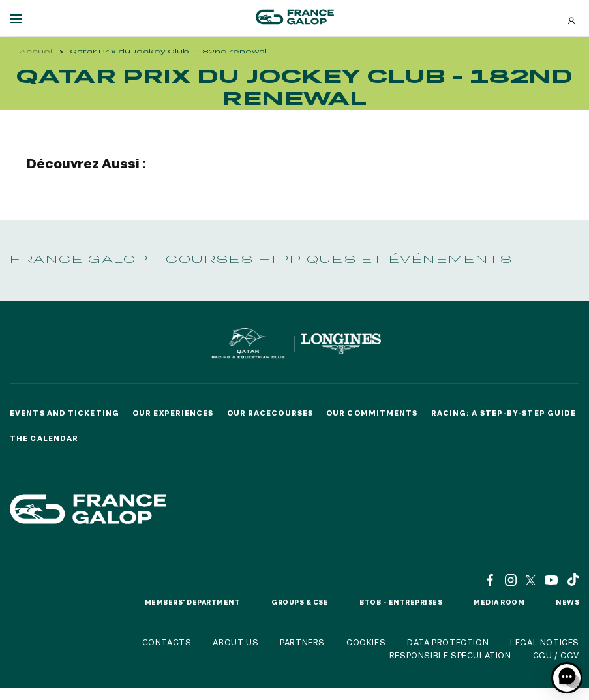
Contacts (167, 642)
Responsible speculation (450, 655)
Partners (302, 642)
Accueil (37, 51)
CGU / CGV (556, 655)
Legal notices (545, 642)
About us (235, 642)
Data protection (448, 642)
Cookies (366, 642)
